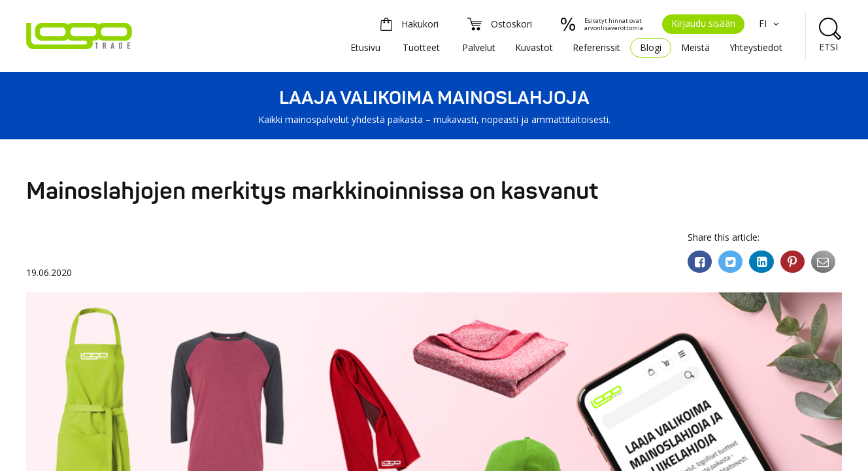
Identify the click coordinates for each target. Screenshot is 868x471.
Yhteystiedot (756, 47)
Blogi (651, 47)
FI (771, 23)
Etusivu (365, 47)
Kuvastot (534, 47)
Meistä (695, 47)
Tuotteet (421, 47)
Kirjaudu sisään (703, 23)
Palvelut (479, 47)
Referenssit (596, 47)
